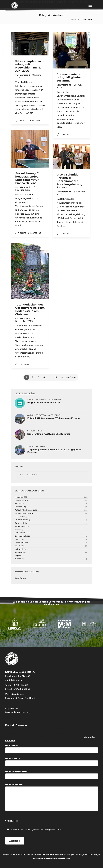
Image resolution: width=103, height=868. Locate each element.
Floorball (19, 507)
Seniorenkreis (35, 431)
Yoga (17, 556)
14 (56, 377)
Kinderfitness (21, 526)
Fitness (18, 503)
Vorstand (35, 121)
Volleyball (19, 549)
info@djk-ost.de (22, 689)
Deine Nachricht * (52, 797)
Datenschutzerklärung (18, 712)
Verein (17, 546)
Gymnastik (19, 523)
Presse (18, 530)
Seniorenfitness (22, 533)
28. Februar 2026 (25, 189)
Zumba (18, 559)
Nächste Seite (68, 377)
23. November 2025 (25, 320)
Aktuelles (24, 121)
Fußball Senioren (22, 513)
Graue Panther (21, 520)
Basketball (19, 500)
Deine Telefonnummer (52, 775)
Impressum (11, 708)
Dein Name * (52, 749)
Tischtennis (24, 233)
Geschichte (20, 517)
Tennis (42, 446)
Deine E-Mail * (52, 762)
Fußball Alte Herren (50, 399)
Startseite (75, 19)
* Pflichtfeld (11, 821)
